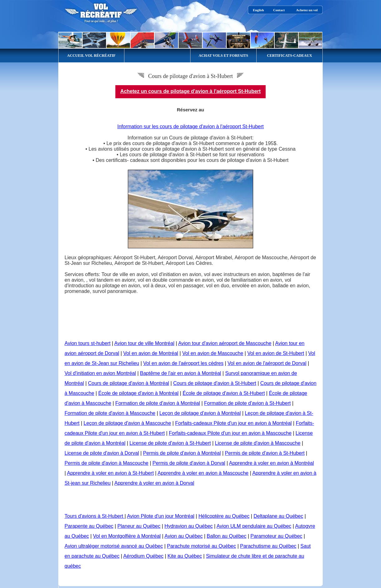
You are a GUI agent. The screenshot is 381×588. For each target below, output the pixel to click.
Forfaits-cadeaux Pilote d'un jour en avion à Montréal (234, 423)
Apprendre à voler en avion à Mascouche (203, 473)
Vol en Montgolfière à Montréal (127, 536)
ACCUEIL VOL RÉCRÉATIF (91, 56)
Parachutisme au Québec (268, 546)
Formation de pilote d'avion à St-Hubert (248, 403)
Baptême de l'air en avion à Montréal (181, 373)
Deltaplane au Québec (278, 516)
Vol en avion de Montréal (151, 353)
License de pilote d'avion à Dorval (102, 453)
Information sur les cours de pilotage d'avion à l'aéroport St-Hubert (190, 126)
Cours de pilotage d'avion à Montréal (128, 383)
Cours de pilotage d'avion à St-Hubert (215, 383)
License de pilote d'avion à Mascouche (258, 443)
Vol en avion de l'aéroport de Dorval (267, 363)
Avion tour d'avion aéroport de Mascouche (225, 343)
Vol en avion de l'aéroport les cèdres (183, 363)
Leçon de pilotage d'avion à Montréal (200, 413)
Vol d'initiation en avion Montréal (100, 373)
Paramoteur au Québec (276, 536)
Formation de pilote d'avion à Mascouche (110, 413)
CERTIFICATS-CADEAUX (289, 56)
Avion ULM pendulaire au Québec (254, 526)
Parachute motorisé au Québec (202, 546)
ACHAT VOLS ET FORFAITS (223, 56)
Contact (279, 10)
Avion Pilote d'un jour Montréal (161, 516)
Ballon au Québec (227, 536)
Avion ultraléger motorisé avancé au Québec (114, 546)
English (258, 10)
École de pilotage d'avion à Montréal (138, 393)
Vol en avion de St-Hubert (276, 353)
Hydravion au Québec (189, 526)
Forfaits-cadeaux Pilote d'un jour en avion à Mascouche (230, 433)
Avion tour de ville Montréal (145, 343)
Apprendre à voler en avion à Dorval (154, 483)
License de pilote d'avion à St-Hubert (170, 443)
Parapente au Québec (89, 526)
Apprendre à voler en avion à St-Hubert (110, 473)
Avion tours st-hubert (87, 343)
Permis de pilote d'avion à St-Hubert (265, 453)
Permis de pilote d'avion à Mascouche (106, 463)
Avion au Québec (184, 536)
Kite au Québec (185, 556)
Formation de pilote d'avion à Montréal (158, 403)
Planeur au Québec (139, 526)
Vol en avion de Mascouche (213, 353)
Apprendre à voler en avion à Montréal (272, 463)
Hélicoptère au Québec (224, 516)
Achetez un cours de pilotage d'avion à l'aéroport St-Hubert (190, 91)
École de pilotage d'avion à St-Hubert (224, 393)
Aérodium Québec (143, 556)
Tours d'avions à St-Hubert (94, 516)
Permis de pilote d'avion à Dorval (189, 463)
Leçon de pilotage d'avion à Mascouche (127, 423)
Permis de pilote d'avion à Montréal (182, 453)
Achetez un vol (307, 10)
